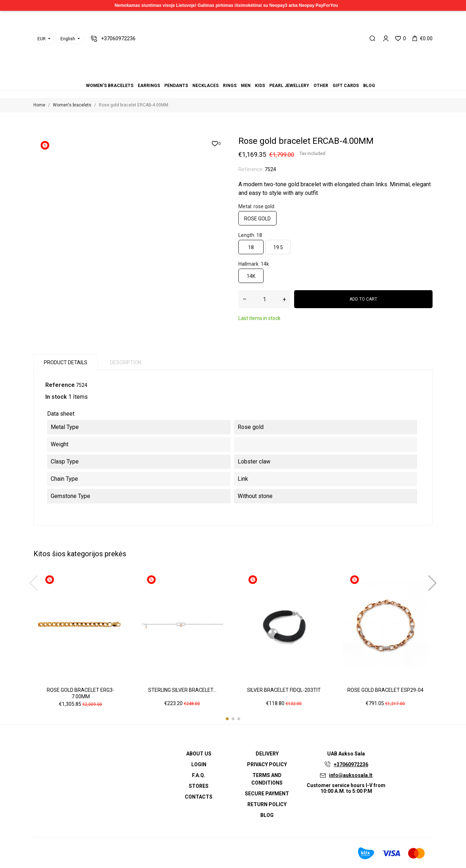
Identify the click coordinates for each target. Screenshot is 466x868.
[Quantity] (264, 299)
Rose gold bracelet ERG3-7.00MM (81, 693)
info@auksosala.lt (351, 775)
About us (199, 754)
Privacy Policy (267, 764)
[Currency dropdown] (43, 39)
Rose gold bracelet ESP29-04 (385, 690)
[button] (227, 719)
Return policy (267, 804)
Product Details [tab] (66, 362)
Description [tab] (126, 362)
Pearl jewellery (242, 76)
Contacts (199, 797)
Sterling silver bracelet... (182, 690)
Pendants (220, 76)
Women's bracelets (211, 76)
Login (199, 764)
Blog (255, 76)
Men (233, 76)
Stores (199, 786)
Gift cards (250, 76)
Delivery (267, 754)
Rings (229, 76)
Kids (237, 76)
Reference (60, 385)
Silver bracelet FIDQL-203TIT (284, 690)
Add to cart (363, 299)
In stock (56, 397)
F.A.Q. (199, 775)
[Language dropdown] (69, 39)
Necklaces (224, 76)
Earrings (216, 76)
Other (246, 76)
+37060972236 (351, 764)
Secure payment (267, 794)
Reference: (251, 169)
